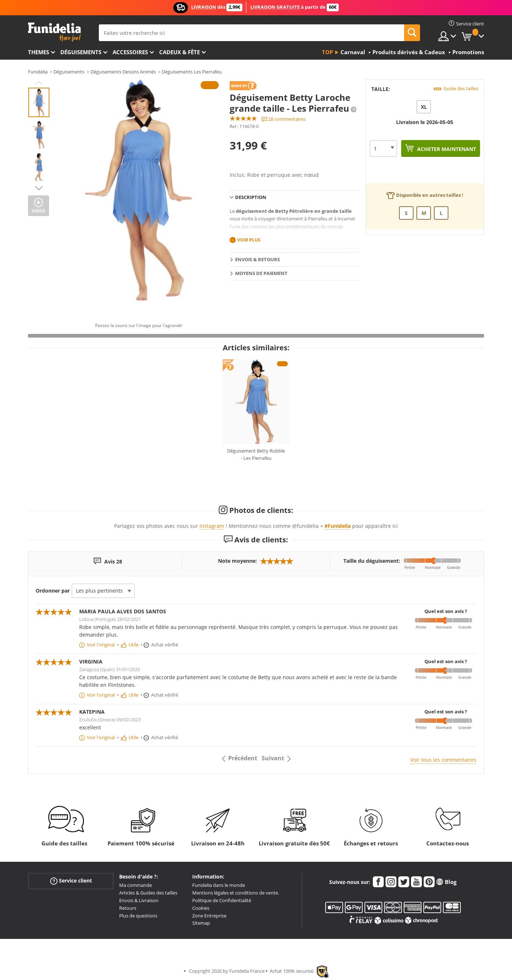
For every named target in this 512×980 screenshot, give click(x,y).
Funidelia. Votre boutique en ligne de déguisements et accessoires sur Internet (54, 32)
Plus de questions (138, 916)
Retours (128, 908)
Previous (39, 83)
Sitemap (201, 923)
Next (39, 188)
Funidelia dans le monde (219, 885)
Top (327, 52)
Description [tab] (251, 197)
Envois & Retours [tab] (257, 259)
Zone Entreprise (209, 916)
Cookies (201, 908)
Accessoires (130, 52)
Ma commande (136, 885)
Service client (71, 881)
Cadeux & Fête (180, 52)
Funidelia (38, 72)
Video (39, 211)
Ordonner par (53, 591)
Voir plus (249, 240)
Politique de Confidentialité (222, 900)
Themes (39, 52)
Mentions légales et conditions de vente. (236, 893)
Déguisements (81, 52)
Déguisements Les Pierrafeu (192, 72)
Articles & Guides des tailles (148, 893)
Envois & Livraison (139, 900)
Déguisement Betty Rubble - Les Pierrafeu (256, 454)
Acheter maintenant (446, 149)
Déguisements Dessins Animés (123, 72)
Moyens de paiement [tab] (261, 273)
